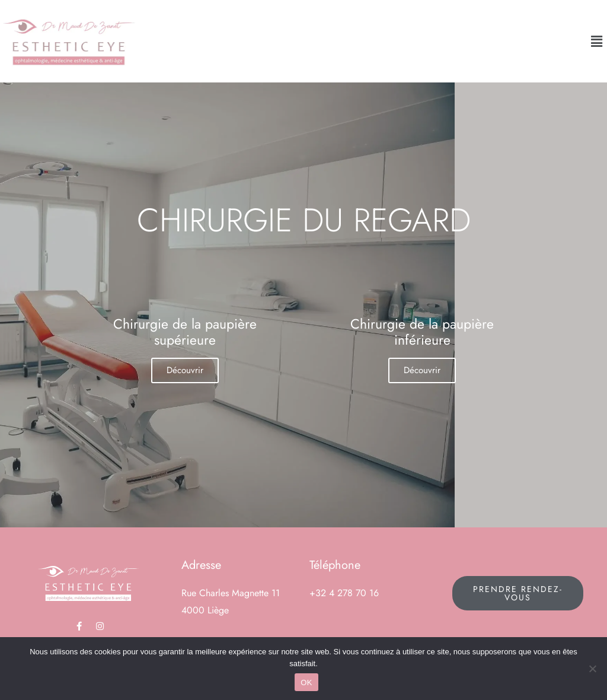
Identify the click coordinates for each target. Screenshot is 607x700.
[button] (597, 41)
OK (306, 682)
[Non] (592, 669)
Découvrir (185, 370)
